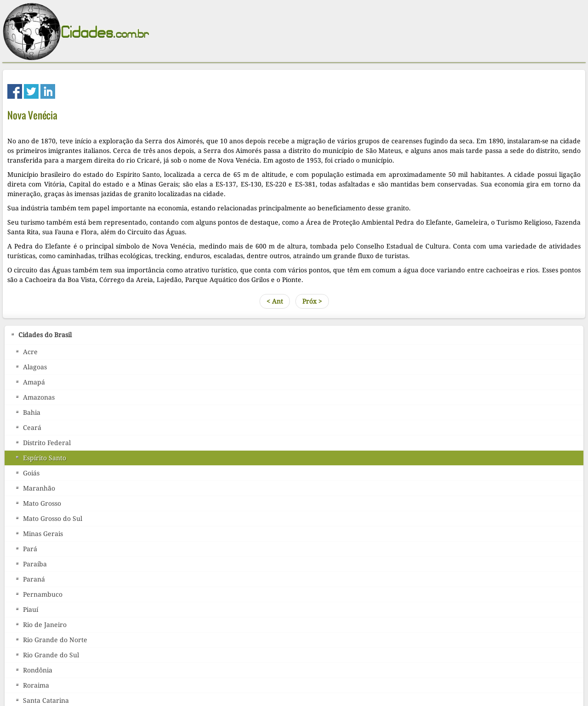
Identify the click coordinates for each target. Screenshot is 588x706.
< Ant (275, 301)
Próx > (312, 301)
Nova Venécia (32, 115)
